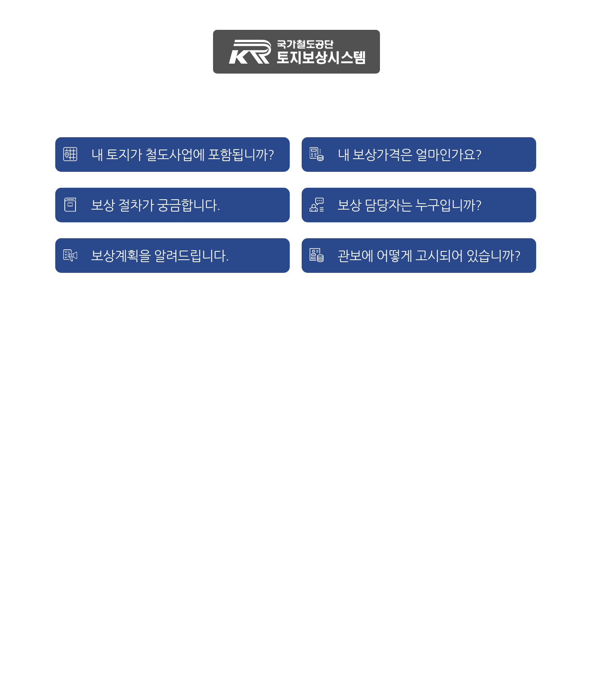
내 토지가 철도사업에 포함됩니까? (183, 155)
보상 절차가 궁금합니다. (156, 205)
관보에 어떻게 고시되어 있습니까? (429, 256)
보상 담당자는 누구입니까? (410, 205)
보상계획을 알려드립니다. (160, 256)
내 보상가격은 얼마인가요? (410, 155)
